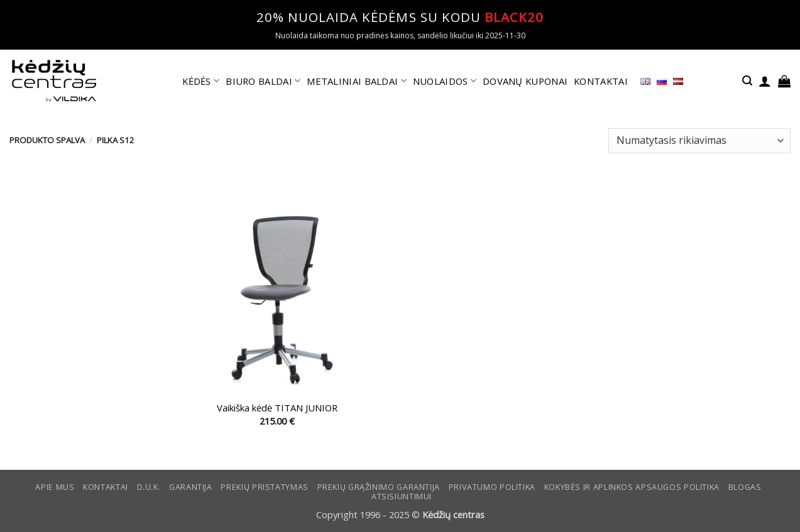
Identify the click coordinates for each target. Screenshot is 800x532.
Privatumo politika (492, 487)
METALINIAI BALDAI (357, 81)
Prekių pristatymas (264, 487)
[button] (747, 81)
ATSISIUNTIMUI (402, 497)
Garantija (191, 487)
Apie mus (55, 487)
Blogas (745, 487)
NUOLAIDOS (445, 81)
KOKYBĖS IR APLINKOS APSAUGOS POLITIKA (632, 487)
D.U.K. (149, 487)
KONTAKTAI (601, 81)
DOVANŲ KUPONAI (525, 81)
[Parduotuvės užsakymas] (699, 141)
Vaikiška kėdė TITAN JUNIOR (277, 408)
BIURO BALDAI (263, 81)
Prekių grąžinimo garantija (379, 487)
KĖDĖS (201, 81)
